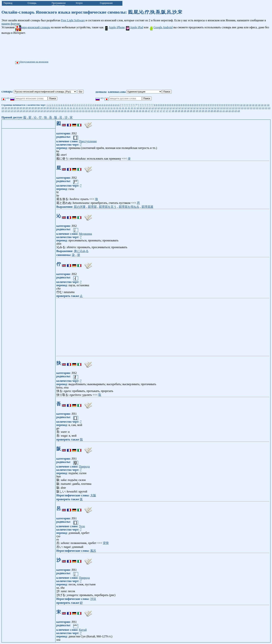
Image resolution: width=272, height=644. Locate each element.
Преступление (88, 141)
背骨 (106, 543)
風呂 (93, 551)
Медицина (85, 234)
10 (241, 105)
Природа (84, 467)
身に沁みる (81, 251)
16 (113, 111)
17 (149, 111)
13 (218, 108)
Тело (82, 526)
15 (65, 111)
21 (221, 111)
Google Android (161, 27)
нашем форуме (11, 24)
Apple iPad (134, 27)
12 (138, 108)
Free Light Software (73, 20)
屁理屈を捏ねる (129, 207)
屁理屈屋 (147, 207)
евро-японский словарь (33, 27)
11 (57, 108)
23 (233, 111)
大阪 (93, 495)
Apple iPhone (114, 27)
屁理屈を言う (108, 207)
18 (173, 111)
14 (18, 111)
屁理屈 (92, 207)
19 (194, 111)
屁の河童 (80, 207)
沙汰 (93, 599)
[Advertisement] (154, 62)
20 (212, 111)
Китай (83, 630)
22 (227, 111)
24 (239, 111)
